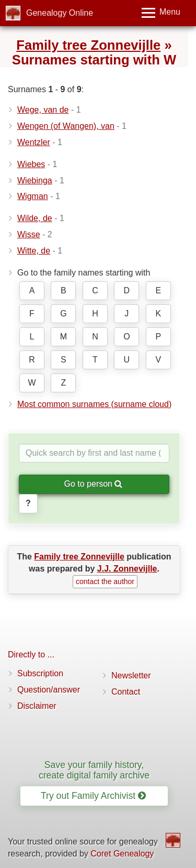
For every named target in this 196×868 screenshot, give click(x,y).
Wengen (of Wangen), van (66, 126)
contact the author (105, 581)
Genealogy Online (60, 13)
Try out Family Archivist (93, 796)
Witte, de (34, 251)
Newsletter (131, 675)
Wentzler (34, 142)
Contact (126, 692)
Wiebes (31, 164)
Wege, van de (43, 110)
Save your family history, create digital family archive (94, 770)
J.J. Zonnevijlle (127, 569)
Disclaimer (37, 706)
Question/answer (49, 690)
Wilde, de (35, 218)
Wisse (29, 234)
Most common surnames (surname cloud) (94, 404)
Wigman (33, 196)
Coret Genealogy (122, 854)
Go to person (94, 484)
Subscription (40, 673)
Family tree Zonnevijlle (88, 45)
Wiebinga (35, 180)
